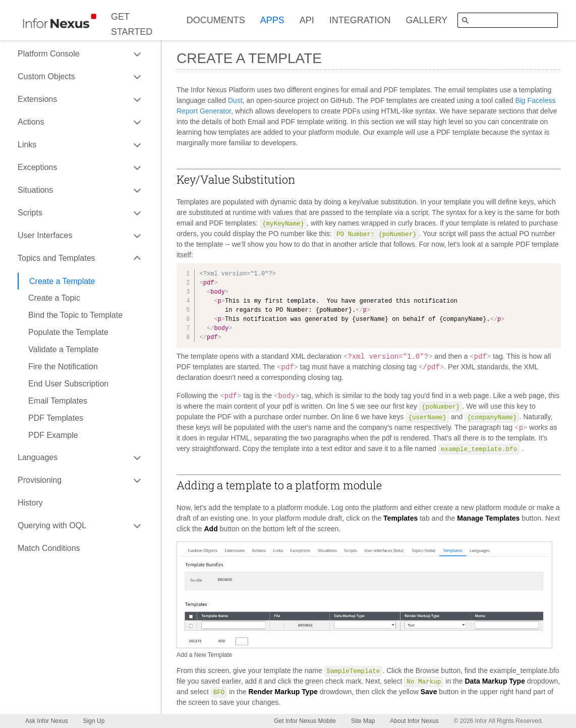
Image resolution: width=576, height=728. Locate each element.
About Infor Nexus (414, 721)
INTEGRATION (360, 20)
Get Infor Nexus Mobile (305, 721)
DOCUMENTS (216, 20)
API (307, 20)
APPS (272, 20)
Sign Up (94, 721)
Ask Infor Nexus (47, 721)
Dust (235, 100)
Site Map (363, 721)
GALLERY (426, 20)
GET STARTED (132, 24)
